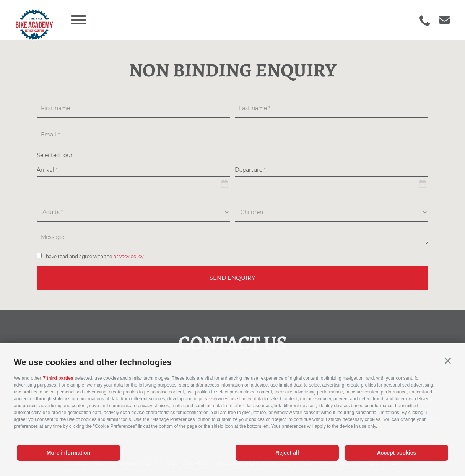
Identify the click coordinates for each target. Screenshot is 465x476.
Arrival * (47, 170)
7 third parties (58, 378)
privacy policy (128, 256)
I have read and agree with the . (94, 256)
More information (68, 453)
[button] (448, 361)
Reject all (287, 453)
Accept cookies (397, 453)
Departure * (250, 170)
